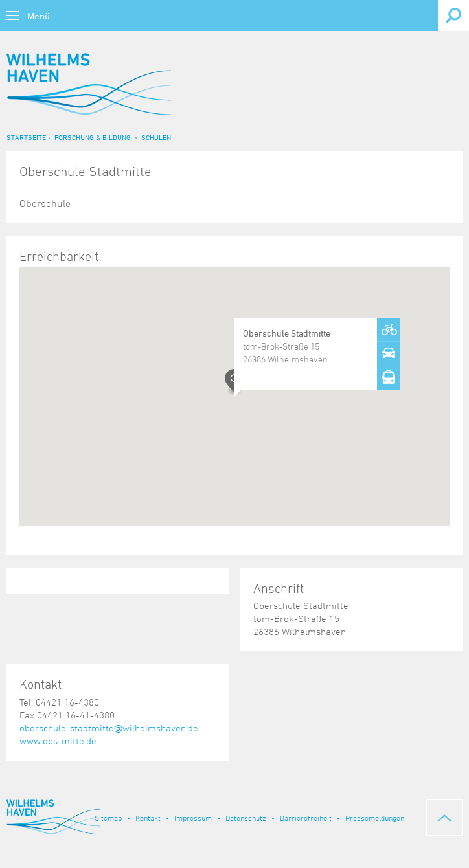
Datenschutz (246, 818)
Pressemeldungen (375, 818)
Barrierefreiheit (306, 818)
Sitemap (108, 818)
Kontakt (148, 818)
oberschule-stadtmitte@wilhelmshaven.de (109, 728)
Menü (39, 16)
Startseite (26, 137)
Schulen (156, 137)
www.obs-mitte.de (58, 741)
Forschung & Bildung (93, 137)
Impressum (193, 818)
